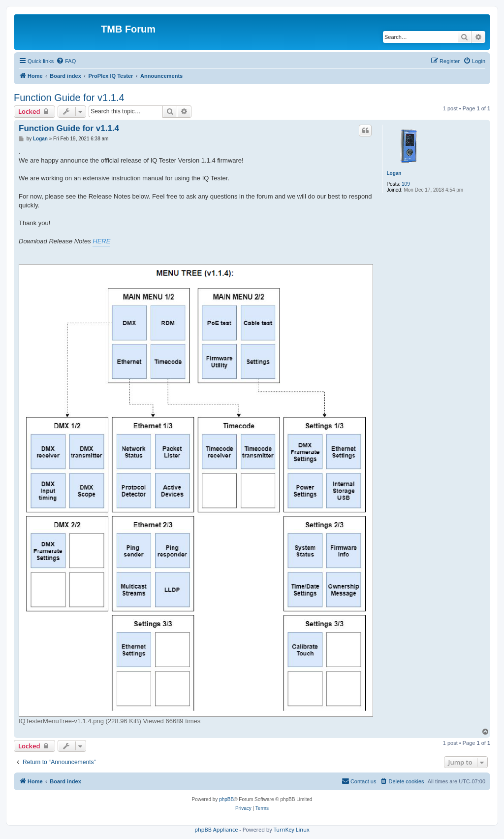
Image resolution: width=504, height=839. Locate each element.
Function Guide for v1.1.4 (69, 98)
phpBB (226, 799)
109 (406, 184)
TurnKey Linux (292, 829)
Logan (394, 173)
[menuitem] (66, 61)
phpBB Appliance (216, 829)
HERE (101, 241)
